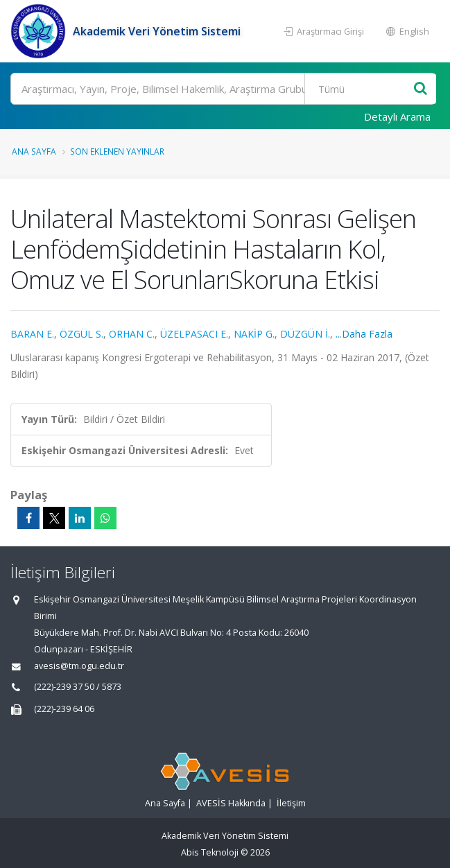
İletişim (291, 803)
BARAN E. (32, 334)
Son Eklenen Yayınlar (117, 151)
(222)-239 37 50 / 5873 (78, 687)
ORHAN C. (132, 334)
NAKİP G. (254, 334)
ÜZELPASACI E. (194, 334)
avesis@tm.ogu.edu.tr (79, 666)
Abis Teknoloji (210, 852)
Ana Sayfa (34, 151)
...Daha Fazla (364, 334)
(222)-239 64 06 (64, 709)
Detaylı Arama (397, 116)
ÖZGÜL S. (81, 334)
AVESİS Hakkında (231, 803)
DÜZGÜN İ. (305, 334)
